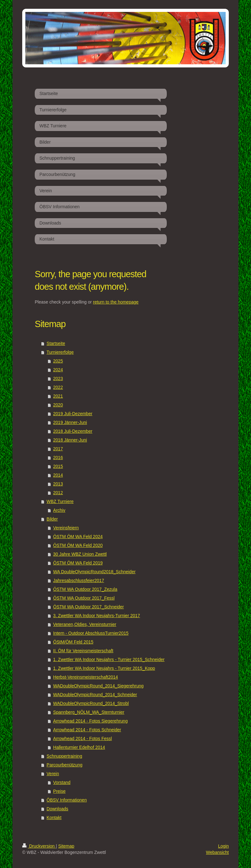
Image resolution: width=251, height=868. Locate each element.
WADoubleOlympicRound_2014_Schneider (95, 695)
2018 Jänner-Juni (70, 440)
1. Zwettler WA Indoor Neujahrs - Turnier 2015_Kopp (104, 668)
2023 (58, 378)
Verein (53, 774)
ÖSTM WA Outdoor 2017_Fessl (84, 598)
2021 (58, 396)
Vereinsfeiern (66, 528)
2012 (58, 493)
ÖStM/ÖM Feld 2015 (73, 642)
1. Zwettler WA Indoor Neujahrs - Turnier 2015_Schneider (109, 659)
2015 (58, 466)
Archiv (59, 510)
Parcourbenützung (64, 765)
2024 (58, 370)
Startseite (56, 343)
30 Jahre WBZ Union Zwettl (80, 554)
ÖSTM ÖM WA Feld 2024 (78, 537)
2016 (58, 458)
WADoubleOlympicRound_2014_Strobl (91, 703)
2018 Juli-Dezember (73, 431)
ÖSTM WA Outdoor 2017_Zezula (85, 589)
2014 (58, 475)
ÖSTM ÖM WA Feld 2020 (78, 545)
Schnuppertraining (64, 756)
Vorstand (62, 782)
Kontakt (54, 818)
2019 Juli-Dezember (73, 414)
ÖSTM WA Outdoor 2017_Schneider (89, 607)
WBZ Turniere (60, 501)
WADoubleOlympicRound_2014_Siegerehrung (98, 686)
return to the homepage (116, 302)
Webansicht (217, 852)
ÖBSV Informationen (67, 800)
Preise (59, 791)
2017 (58, 449)
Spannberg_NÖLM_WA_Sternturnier (89, 712)
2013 (58, 484)
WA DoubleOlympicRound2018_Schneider (94, 572)
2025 (58, 361)
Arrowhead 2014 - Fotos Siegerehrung (90, 721)
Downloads (57, 809)
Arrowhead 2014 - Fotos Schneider (87, 730)
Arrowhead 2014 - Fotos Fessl (83, 738)
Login (223, 846)
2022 (58, 387)
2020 (58, 405)
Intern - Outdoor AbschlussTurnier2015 (91, 633)
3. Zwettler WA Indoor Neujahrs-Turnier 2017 (97, 616)
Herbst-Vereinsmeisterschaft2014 (86, 677)
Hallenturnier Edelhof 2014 (79, 747)
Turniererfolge (60, 352)
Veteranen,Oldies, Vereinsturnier (85, 624)
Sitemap (66, 846)
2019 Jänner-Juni (70, 422)
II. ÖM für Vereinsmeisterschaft (83, 651)
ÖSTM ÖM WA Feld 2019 (78, 563)
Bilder (52, 519)
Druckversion (39, 846)
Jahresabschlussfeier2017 (79, 580)
